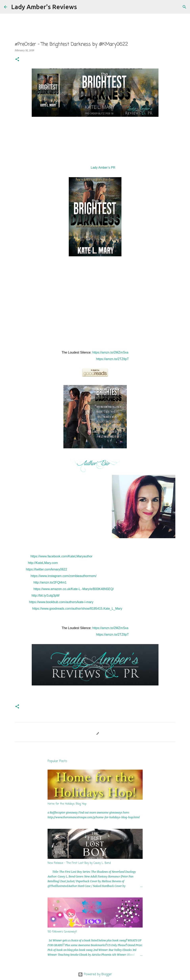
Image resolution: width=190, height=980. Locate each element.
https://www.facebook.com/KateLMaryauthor (62, 556)
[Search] (82, 7)
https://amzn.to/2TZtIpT (112, 359)
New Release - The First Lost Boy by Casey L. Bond (79, 863)
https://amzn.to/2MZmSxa (110, 352)
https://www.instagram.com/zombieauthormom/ (64, 576)
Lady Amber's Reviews (44, 7)
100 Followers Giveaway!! (62, 932)
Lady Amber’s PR (103, 168)
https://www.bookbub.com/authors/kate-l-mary (61, 602)
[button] (17, 59)
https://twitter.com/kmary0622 (47, 569)
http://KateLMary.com (43, 563)
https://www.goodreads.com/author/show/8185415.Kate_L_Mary (77, 609)
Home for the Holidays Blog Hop (67, 804)
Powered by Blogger (95, 974)
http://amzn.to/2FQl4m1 (50, 582)
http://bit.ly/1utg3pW (45, 596)
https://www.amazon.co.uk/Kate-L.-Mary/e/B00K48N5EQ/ (74, 589)
